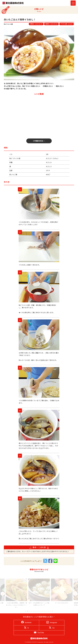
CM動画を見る (38, 141)
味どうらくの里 (8, 24)
